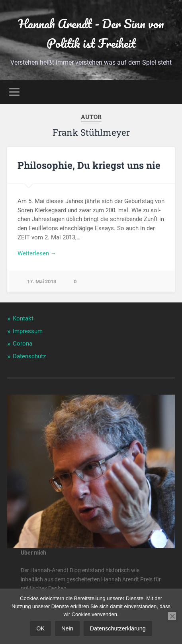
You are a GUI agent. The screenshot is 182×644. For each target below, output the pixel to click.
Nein (67, 628)
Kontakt (23, 318)
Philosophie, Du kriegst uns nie (89, 165)
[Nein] (172, 616)
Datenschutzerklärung (118, 628)
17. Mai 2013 (42, 282)
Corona (23, 344)
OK (40, 628)
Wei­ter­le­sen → (37, 253)
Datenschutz (29, 356)
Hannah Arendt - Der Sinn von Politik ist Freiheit (91, 34)
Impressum (28, 331)
